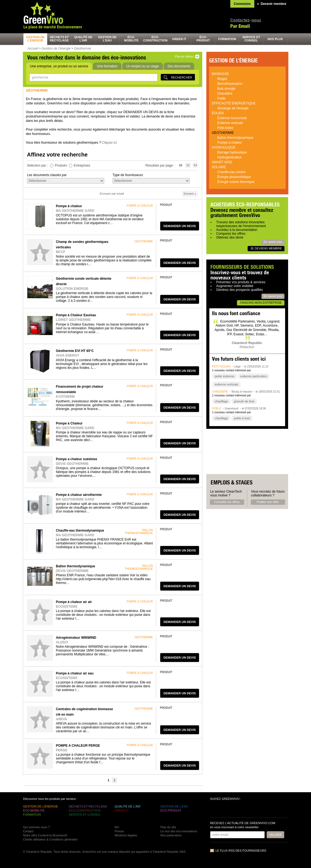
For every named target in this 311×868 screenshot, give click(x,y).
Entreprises (82, 165)
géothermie (144, 241)
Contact (28, 831)
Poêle (221, 98)
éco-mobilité (131, 39)
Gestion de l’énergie (56, 49)
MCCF (61, 252)
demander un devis (180, 226)
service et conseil (251, 39)
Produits (61, 165)
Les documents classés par (47, 175)
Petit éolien (225, 128)
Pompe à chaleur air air (74, 602)
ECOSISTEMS (67, 607)
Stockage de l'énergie (233, 108)
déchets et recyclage (59, 39)
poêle (217, 409)
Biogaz (222, 79)
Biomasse (220, 74)
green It (179, 39)
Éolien (218, 113)
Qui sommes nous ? (37, 827)
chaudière (220, 392)
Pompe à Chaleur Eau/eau (76, 315)
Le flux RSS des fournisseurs (241, 851)
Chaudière (225, 94)
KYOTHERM (65, 397)
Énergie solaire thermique (236, 182)
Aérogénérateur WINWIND (76, 638)
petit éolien (221, 367)
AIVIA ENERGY (68, 355)
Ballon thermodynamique (76, 566)
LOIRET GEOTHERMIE (73, 320)
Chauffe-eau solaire (232, 172)
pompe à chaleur (140, 206)
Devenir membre (274, 4)
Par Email (240, 26)
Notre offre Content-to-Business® (45, 835)
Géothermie (83, 49)
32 (188, 165)
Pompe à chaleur (69, 206)
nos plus (275, 39)
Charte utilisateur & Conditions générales (50, 839)
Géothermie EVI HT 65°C (75, 351)
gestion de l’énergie (35, 39)
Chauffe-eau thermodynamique (80, 531)
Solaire (219, 167)
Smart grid (222, 162)
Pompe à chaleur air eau (75, 673)
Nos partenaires (171, 835)
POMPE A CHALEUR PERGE (78, 746)
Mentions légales (126, 835)
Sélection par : (38, 165)
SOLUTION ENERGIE (72, 289)
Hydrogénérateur (230, 157)
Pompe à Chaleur (69, 423)
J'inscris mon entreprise (261, 303)
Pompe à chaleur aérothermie (79, 495)
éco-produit (203, 39)
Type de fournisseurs (128, 175)
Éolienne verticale (230, 123)
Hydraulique (224, 147)
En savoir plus (273, 242)
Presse (119, 831)
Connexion (242, 4)
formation (227, 39)
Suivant (188, 194)
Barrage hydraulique (232, 152)
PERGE (62, 750)
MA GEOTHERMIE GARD (75, 211)
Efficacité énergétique (234, 103)
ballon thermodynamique (139, 532)
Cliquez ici (109, 143)
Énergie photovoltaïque (234, 177)
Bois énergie (226, 89)
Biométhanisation (230, 84)
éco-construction (155, 39)
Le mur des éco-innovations (179, 831)
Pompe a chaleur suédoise (76, 459)
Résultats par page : (160, 165)
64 (195, 165)
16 (180, 165)
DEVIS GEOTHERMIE (72, 464)
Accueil (33, 49)
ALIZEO (62, 642)
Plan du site (168, 827)
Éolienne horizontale (232, 118)
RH (117, 827)
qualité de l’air (83, 39)
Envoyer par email (112, 194)
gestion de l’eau (107, 39)
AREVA (61, 719)
